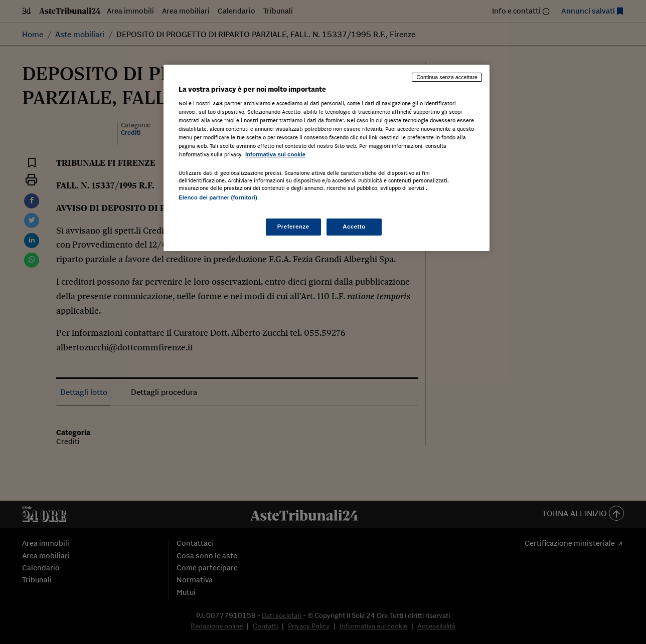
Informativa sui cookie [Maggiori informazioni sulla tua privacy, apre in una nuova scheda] (275, 154)
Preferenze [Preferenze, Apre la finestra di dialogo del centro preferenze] (293, 227)
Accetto (354, 227)
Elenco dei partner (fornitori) (218, 197)
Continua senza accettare (447, 77)
